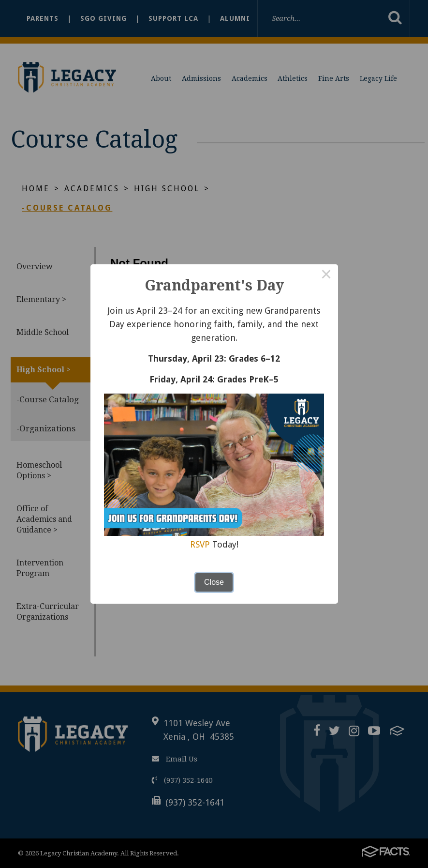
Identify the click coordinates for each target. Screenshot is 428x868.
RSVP (200, 544)
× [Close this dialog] (326, 276)
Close (214, 582)
